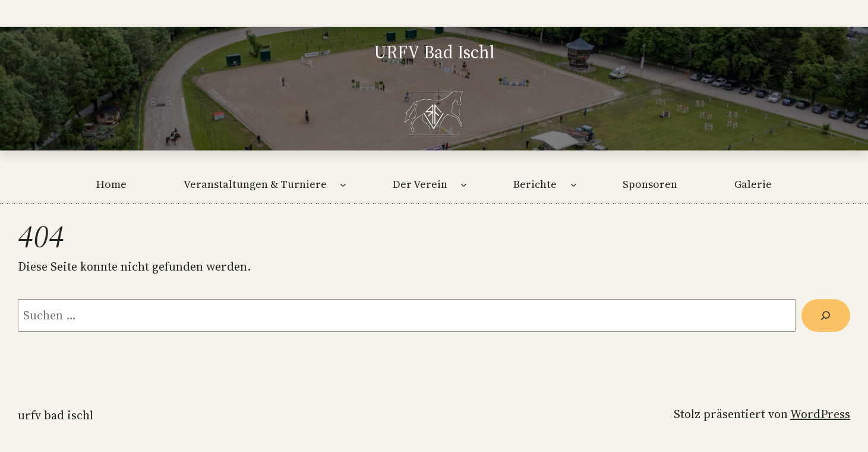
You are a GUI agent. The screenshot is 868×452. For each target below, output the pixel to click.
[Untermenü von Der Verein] (464, 184)
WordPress (820, 414)
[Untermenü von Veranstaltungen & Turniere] (343, 184)
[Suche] (826, 316)
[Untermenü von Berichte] (574, 184)
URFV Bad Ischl (56, 415)
